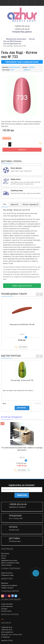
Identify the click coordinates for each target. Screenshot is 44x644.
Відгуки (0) (14, 204)
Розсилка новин (6, 611)
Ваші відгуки (5, 553)
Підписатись (22, 495)
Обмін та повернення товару (10, 563)
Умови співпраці (6, 565)
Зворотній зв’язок (7, 573)
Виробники (5, 583)
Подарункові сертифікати (9, 585)
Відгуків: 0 (27, 70)
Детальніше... (22, 408)
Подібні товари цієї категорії (22, 286)
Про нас (4, 556)
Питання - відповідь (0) (30, 204)
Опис (5, 204)
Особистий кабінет (7, 604)
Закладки (4, 609)
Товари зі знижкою (7, 588)
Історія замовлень (7, 606)
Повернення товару (7, 575)
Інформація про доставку (9, 560)
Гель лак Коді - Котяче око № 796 (22, 380)
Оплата (3, 558)
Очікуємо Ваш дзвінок (22, 32)
